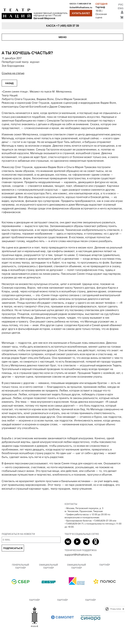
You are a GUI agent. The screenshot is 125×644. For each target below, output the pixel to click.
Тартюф (100, 7)
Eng (121, 8)
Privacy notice (116, 609)
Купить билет (81, 13)
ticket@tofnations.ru (81, 7)
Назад (9, 83)
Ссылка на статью (13, 73)
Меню (63, 37)
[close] (123, 609)
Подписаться (13, 548)
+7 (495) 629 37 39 (84, 4)
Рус (121, 5)
